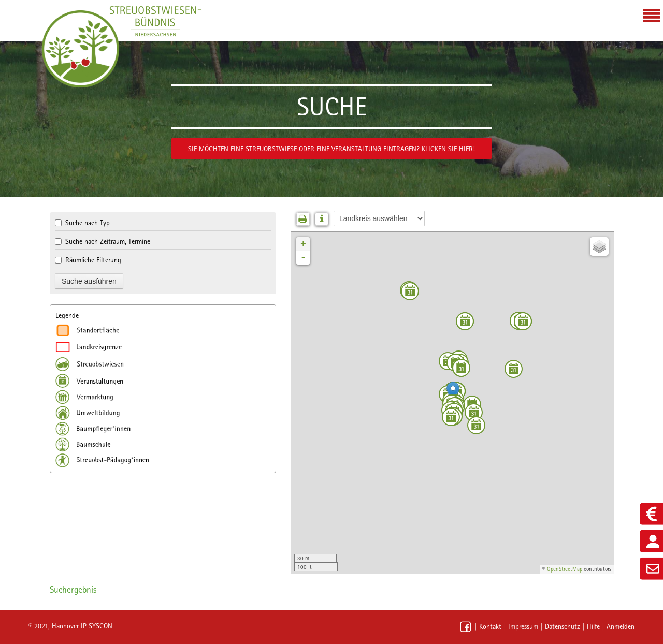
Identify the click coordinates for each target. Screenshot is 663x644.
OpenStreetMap (565, 569)
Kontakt (490, 626)
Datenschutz (563, 626)
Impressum (523, 626)
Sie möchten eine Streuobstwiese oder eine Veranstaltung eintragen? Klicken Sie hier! (331, 149)
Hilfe (593, 626)
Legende (67, 315)
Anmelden (621, 626)
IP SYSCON (97, 626)
